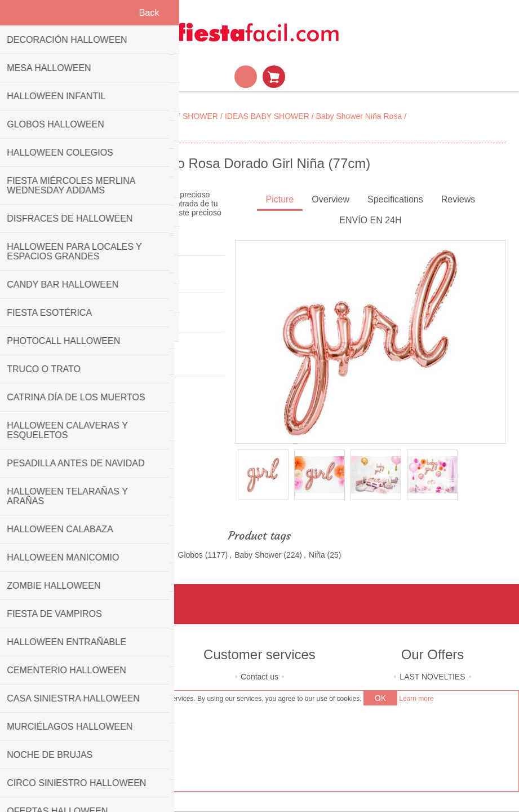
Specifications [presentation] (395, 199)
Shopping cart (274, 77)
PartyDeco (76, 364)
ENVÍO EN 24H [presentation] (370, 220)
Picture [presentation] (280, 199)
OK (380, 698)
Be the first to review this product (70, 280)
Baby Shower (258, 555)
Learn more (416, 699)
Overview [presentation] (331, 199)
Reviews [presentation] (458, 199)
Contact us (259, 677)
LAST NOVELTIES (432, 677)
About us (86, 677)
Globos (190, 555)
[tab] (280, 200)
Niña (317, 555)
